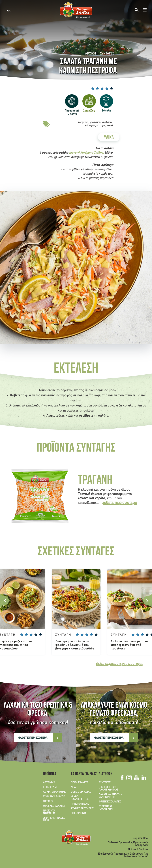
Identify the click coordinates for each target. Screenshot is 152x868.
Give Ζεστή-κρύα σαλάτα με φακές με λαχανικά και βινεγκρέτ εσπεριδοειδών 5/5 (96, 635)
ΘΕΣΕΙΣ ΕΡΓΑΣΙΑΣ (81, 792)
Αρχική (91, 54)
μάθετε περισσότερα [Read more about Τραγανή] (119, 503)
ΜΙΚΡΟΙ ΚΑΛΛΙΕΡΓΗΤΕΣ (80, 798)
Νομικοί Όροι (140, 838)
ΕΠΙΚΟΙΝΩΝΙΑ (79, 814)
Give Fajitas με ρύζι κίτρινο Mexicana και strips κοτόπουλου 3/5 (31, 635)
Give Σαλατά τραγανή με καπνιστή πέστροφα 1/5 (93, 88)
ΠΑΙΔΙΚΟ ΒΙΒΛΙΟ (80, 804)
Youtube (136, 778)
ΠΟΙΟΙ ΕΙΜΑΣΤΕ (80, 783)
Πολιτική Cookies (138, 850)
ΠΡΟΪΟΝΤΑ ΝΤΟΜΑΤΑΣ (49, 812)
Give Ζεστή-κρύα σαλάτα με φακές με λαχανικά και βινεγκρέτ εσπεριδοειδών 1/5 (77, 635)
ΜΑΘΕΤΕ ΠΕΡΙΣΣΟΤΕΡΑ (33, 738)
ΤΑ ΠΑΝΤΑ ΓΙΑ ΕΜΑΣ (83, 774)
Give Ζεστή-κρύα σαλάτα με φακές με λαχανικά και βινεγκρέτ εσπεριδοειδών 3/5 (87, 635)
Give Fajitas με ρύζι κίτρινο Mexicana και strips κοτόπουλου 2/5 (26, 635)
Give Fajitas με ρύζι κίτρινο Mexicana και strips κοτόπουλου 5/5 (40, 635)
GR (9, 11)
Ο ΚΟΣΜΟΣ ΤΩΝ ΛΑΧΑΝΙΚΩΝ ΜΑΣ (109, 789)
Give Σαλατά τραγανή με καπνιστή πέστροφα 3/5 (102, 88)
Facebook (122, 778)
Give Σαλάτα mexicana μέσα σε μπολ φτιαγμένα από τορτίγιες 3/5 (142, 635)
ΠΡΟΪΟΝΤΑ (50, 774)
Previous (4, 600)
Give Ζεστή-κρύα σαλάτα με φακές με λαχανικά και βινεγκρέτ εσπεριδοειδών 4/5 (91, 635)
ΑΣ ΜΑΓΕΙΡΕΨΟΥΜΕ (54, 792)
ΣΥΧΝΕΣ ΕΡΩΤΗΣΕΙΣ (82, 809)
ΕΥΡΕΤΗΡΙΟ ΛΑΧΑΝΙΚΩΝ (106, 808)
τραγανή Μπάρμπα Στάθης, (86, 153)
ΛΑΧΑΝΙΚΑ (49, 783)
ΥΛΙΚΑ (109, 138)
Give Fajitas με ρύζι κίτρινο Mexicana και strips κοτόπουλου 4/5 (36, 635)
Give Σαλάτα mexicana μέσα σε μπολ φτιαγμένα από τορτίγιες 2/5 (138, 635)
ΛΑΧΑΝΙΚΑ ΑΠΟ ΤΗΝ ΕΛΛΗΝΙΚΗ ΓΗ (111, 796)
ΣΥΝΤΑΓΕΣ (107, 54)
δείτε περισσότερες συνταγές (119, 664)
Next (148, 600)
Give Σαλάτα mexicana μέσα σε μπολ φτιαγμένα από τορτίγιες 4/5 (147, 635)
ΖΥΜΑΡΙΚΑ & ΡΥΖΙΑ (54, 797)
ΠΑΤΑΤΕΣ (48, 802)
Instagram (129, 778)
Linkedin (144, 778)
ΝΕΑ (73, 787)
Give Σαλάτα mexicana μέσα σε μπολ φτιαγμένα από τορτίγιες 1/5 (133, 635)
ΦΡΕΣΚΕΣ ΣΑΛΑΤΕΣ (54, 806)
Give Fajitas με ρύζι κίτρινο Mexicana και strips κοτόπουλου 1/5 (22, 635)
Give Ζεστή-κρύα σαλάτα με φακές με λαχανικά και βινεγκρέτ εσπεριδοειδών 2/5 (82, 635)
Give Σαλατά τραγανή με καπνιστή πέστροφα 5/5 (112, 88)
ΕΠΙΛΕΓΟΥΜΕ (51, 787)
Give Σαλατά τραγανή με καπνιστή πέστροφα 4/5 (107, 88)
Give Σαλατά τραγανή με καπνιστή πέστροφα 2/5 (97, 88)
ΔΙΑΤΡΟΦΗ (105, 774)
